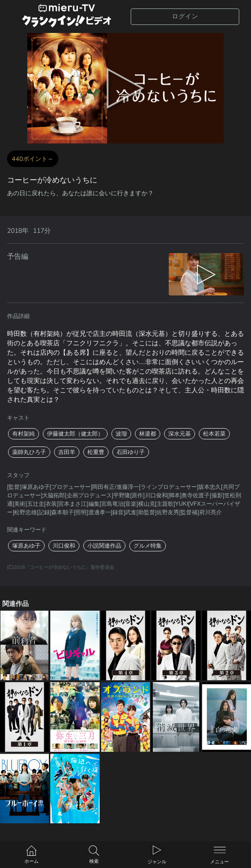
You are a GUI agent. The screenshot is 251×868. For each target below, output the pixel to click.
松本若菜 (214, 434)
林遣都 (148, 434)
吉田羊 (67, 452)
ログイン (185, 16)
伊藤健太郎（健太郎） (75, 434)
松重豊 (96, 452)
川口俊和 (64, 546)
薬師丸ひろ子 (29, 452)
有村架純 (24, 434)
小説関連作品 (104, 546)
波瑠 (121, 434)
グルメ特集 (148, 546)
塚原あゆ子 (26, 546)
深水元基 (180, 434)
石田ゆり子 (131, 452)
